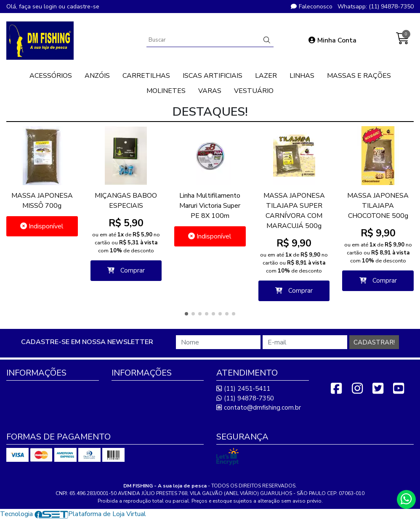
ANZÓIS (97, 76)
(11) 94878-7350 (245, 398)
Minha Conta (332, 40)
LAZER (266, 76)
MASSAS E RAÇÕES (359, 76)
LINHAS (302, 76)
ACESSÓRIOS (51, 76)
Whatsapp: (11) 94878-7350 (376, 7)
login (51, 7)
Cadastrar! (374, 342)
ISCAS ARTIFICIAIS (213, 76)
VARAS (210, 91)
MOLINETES (166, 91)
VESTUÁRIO (254, 91)
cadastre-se (83, 7)
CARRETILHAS (146, 76)
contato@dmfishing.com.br (259, 408)
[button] (186, 314)
